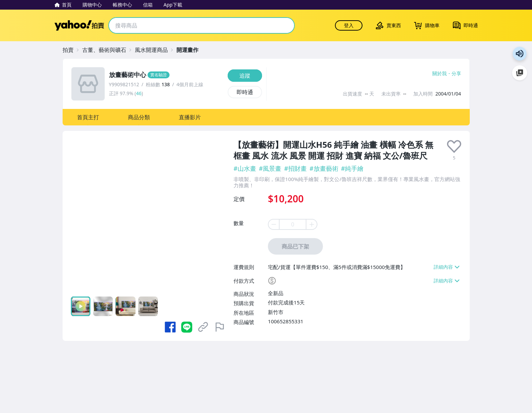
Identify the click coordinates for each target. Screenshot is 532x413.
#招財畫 (295, 168)
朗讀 (520, 54)
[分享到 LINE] (187, 327)
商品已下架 (295, 246)
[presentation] (454, 147)
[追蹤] (245, 76)
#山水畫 (245, 168)
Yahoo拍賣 (79, 25)
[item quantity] (293, 224)
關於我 (439, 74)
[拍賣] (72, 50)
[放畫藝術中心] (166, 75)
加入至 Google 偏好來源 (520, 73)
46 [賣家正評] (139, 93)
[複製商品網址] (203, 327)
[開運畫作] (191, 50)
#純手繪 (352, 168)
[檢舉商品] (220, 327)
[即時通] (245, 92)
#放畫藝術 (324, 168)
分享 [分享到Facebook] (456, 74)
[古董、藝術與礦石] (108, 50)
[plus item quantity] (312, 224)
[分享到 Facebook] (170, 327)
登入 (349, 25)
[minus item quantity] (273, 224)
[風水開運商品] (155, 50)
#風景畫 (270, 168)
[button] (88, 117)
